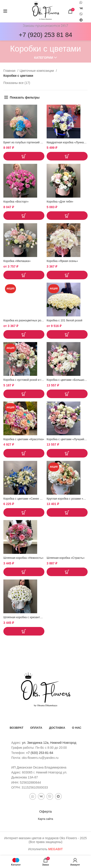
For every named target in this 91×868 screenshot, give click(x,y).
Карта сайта (46, 819)
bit (56, 849)
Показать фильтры (25, 97)
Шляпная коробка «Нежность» (23, 558)
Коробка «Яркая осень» (62, 261)
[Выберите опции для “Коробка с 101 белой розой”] (67, 334)
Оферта (45, 811)
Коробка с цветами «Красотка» (24, 439)
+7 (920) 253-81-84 (40, 753)
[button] (24, 156)
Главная (10, 71)
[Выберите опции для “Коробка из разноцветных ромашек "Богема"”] (24, 334)
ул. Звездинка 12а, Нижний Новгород (49, 743)
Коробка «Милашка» (17, 261)
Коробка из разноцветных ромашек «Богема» (33, 320)
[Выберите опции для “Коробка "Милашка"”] (24, 275)
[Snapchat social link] (81, 14)
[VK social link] (81, 8)
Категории (44, 58)
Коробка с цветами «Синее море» (26, 499)
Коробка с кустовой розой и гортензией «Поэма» (35, 380)
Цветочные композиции (37, 71)
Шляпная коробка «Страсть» (66, 558)
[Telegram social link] (81, 20)
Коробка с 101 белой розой (64, 320)
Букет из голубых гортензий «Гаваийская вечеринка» (38, 142)
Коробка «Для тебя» (60, 202)
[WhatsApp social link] (33, 796)
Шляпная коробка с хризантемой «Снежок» (32, 617)
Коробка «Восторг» (16, 202)
